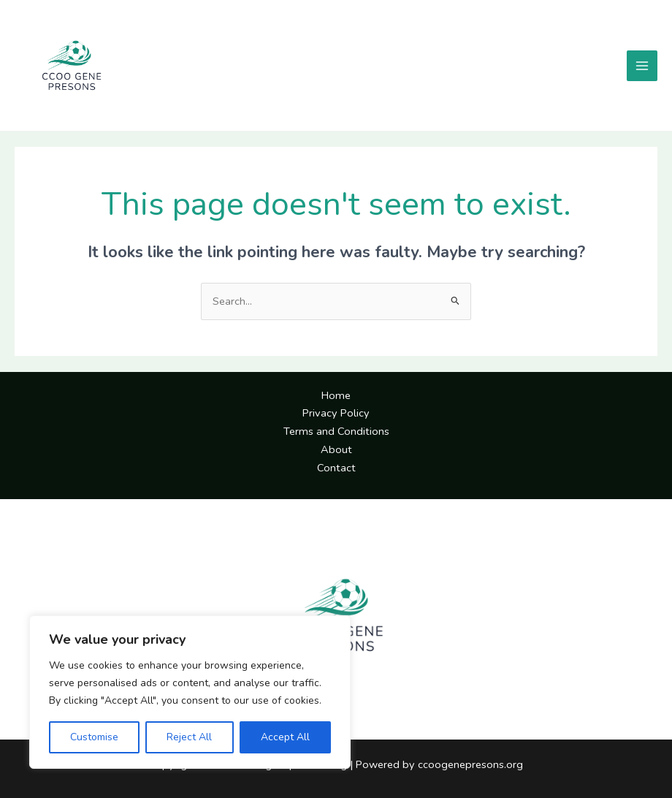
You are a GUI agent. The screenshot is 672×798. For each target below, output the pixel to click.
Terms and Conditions (336, 431)
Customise (94, 737)
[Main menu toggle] (642, 66)
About (336, 449)
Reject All (189, 737)
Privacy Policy (336, 413)
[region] (190, 692)
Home (336, 395)
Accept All (285, 737)
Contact (336, 468)
